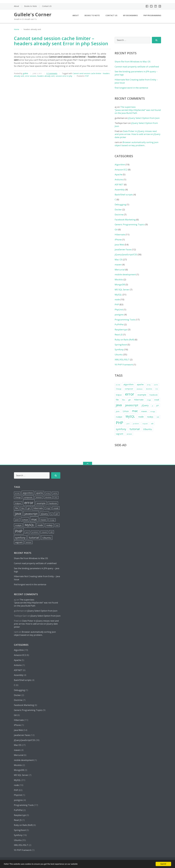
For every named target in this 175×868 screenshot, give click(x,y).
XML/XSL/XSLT (122, 360)
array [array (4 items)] (149, 385)
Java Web (119, 245)
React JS (119, 335)
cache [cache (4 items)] (156, 385)
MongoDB (120, 285)
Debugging (120, 204)
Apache (118, 174)
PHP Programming (152, 15)
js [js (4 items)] (152, 406)
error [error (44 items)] (130, 394)
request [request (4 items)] (145, 424)
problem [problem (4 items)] (136, 424)
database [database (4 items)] (140, 389)
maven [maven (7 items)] (144, 411)
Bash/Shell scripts (124, 195)
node (117, 299)
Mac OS (119, 259)
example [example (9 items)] (142, 395)
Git (116, 229)
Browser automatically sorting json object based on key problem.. (137, 144)
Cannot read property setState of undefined (137, 67)
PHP (87, 76)
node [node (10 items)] (141, 417)
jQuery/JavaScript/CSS (126, 254)
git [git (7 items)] (130, 400)
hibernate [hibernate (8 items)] (139, 400)
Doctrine (119, 215)
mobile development (125, 274)
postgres (119, 315)
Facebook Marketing (125, 220)
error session (31, 76)
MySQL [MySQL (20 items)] (130, 416)
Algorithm (120, 165)
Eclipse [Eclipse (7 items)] (119, 395)
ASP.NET (119, 184)
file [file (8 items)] (117, 400)
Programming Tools (125, 320)
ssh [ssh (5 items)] (152, 424)
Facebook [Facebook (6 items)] (154, 395)
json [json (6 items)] (118, 411)
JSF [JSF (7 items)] (158, 405)
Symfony (119, 349)
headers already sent (46, 76)
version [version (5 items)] (129, 434)
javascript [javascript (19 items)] (132, 405)
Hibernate (120, 234)
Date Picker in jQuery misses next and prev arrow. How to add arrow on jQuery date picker (138, 134)
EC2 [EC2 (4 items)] (157, 389)
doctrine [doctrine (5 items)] (149, 389)
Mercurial (120, 270)
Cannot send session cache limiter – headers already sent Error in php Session (61, 41)
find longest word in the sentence (131, 88)
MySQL (118, 295)
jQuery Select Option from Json (144, 118)
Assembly (120, 190)
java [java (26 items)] (119, 405)
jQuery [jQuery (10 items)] (145, 405)
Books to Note (31, 6)
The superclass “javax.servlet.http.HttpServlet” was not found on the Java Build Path (138, 110)
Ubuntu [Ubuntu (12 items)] (147, 429)
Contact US (47, 6)
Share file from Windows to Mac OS (133, 62)
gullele (26, 73)
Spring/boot (121, 345)
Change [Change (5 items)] (119, 389)
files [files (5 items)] (124, 400)
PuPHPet (119, 324)
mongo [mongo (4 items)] (153, 412)
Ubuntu (119, 354)
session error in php (64, 76)
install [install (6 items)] (157, 400)
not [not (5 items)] (158, 417)
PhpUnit (119, 310)
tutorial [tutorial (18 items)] (135, 429)
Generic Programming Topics (130, 224)
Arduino (119, 179)
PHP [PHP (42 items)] (120, 423)
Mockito (119, 279)
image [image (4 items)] (149, 400)
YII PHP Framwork (124, 365)
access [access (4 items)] (118, 385)
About (16, 6)
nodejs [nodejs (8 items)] (150, 417)
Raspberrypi (121, 329)
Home (17, 29)
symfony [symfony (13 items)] (121, 429)
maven (118, 265)
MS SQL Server (122, 290)
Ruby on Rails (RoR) (124, 340)
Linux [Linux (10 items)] (126, 411)
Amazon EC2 (121, 170)
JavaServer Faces (123, 249)
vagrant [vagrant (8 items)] (120, 434)
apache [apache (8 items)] (140, 384)
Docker (118, 209)
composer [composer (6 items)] (129, 389)
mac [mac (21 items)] (135, 411)
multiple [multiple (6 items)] (119, 417)
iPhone (118, 240)
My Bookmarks (130, 15)
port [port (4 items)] (128, 424)
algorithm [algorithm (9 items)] (129, 384)
